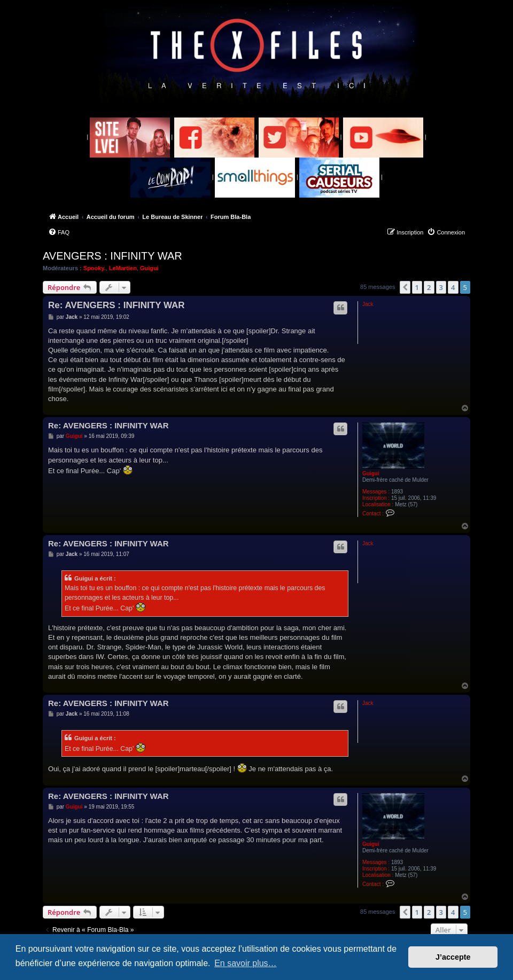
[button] (405, 287)
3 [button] (441, 287)
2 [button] (429, 287)
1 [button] (417, 287)
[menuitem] (59, 232)
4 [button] (453, 287)
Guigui (149, 268)
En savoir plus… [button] (246, 963)
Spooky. (95, 268)
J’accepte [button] (453, 957)
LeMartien (123, 268)
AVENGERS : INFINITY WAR (112, 256)
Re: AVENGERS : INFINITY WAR (116, 305)
